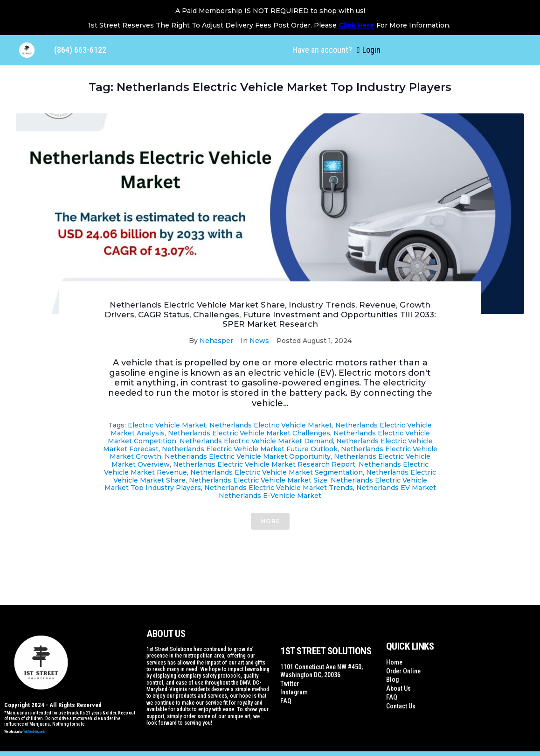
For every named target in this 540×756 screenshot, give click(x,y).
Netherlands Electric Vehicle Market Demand (256, 441)
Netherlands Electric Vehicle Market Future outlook (250, 449)
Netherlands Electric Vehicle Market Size (258, 480)
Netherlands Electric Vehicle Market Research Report (264, 464)
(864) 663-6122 (80, 50)
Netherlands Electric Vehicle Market (271, 425)
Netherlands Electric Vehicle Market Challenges (249, 433)
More (270, 521)
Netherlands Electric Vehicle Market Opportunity (248, 456)
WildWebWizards (35, 731)
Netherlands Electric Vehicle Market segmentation (277, 472)
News (259, 341)
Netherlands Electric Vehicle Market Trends (279, 488)
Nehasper (216, 341)
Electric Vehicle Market (167, 425)
